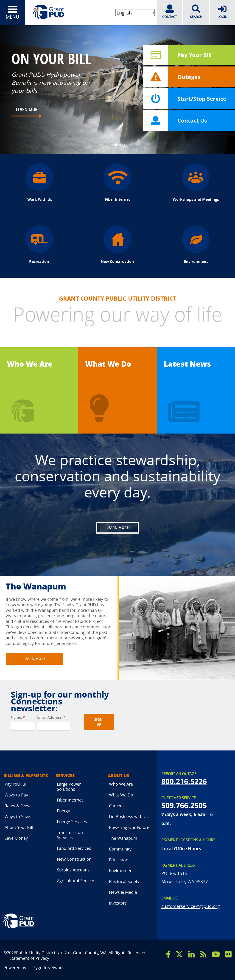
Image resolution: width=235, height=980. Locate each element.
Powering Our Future (129, 827)
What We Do (108, 364)
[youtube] (216, 954)
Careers (116, 806)
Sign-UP (99, 722)
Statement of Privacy (29, 958)
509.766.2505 (184, 805)
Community (120, 849)
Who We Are (30, 364)
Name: (18, 717)
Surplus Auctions (73, 870)
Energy (63, 811)
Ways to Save (17, 816)
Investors (118, 903)
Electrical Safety (124, 881)
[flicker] (228, 954)
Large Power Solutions (69, 787)
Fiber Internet (117, 183)
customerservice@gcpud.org (190, 906)
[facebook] (168, 954)
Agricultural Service (76, 881)
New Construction (117, 245)
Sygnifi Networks (49, 968)
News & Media (123, 892)
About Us (119, 776)
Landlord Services (74, 848)
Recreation (39, 245)
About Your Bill (19, 827)
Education (119, 860)
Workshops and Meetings (196, 183)
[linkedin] (191, 954)
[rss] (203, 954)
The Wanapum (123, 838)
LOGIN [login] (222, 12)
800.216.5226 (184, 781)
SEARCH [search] (196, 12)
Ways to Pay (16, 795)
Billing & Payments (26, 776)
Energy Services (72, 822)
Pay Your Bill (17, 784)
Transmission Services (70, 835)
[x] (179, 954)
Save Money (16, 838)
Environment (196, 245)
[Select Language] (135, 13)
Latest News (187, 364)
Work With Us (39, 183)
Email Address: (51, 717)
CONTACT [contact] (170, 12)
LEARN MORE (28, 109)
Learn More (117, 528)
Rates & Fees (17, 806)
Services (65, 776)
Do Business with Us (129, 816)
